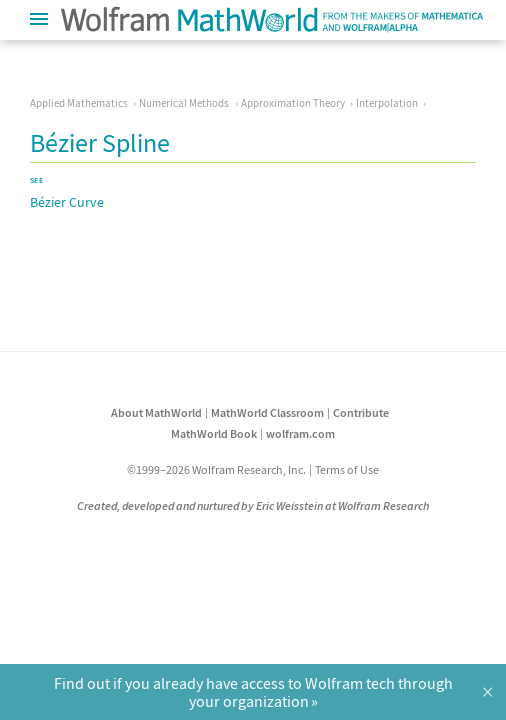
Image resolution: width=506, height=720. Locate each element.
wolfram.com (300, 433)
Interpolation (387, 103)
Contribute (361, 412)
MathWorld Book (214, 433)
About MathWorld (156, 412)
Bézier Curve (67, 202)
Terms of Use (347, 469)
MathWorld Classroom (267, 412)
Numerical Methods (184, 103)
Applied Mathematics (79, 103)
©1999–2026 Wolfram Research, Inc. (216, 469)
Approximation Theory (293, 103)
